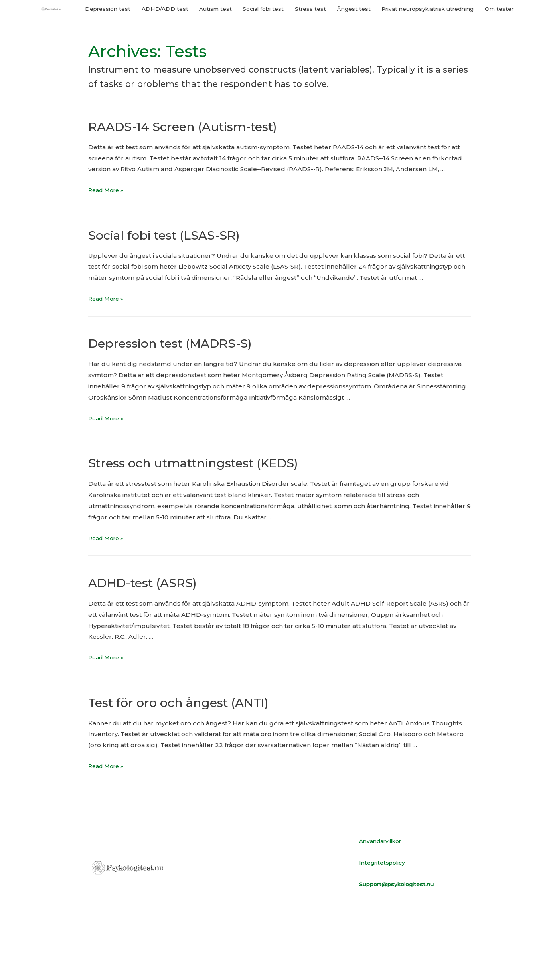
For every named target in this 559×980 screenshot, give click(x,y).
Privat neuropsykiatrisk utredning (461, 50)
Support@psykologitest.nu (401, 952)
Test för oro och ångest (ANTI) (209, 769)
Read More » (108, 258)
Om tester (497, 74)
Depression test (113, 50)
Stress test (332, 50)
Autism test (230, 50)
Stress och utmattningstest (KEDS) (228, 530)
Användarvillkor (384, 909)
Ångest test (379, 50)
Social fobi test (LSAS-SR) (190, 302)
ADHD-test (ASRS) (161, 650)
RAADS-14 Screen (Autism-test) (214, 193)
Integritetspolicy (385, 931)
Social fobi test (282, 50)
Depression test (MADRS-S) (198, 411)
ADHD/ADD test (175, 50)
